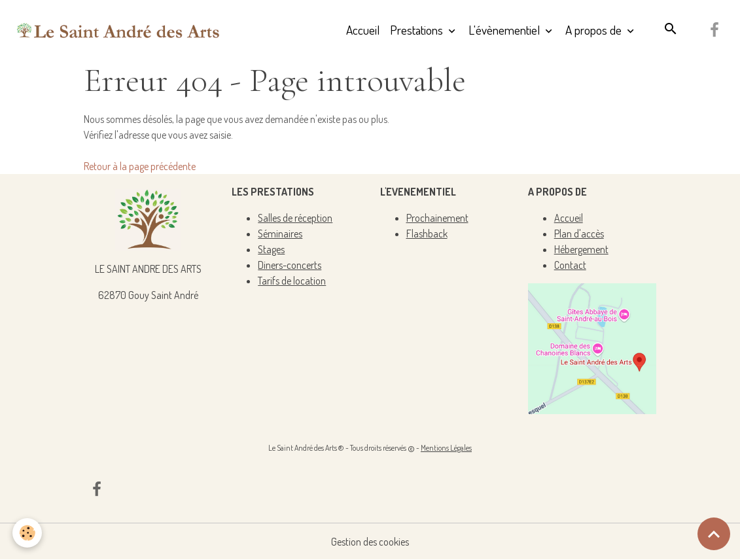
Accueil (363, 30)
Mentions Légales (446, 448)
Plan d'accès (579, 234)
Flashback (427, 234)
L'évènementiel (505, 30)
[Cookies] (28, 533)
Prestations (418, 30)
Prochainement (437, 218)
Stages (271, 249)
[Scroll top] (714, 534)
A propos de (595, 30)
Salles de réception (295, 218)
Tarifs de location (292, 281)
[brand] (118, 30)
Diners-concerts (290, 265)
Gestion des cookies (370, 542)
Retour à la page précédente (140, 166)
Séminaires (280, 234)
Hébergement (581, 249)
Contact (570, 265)
